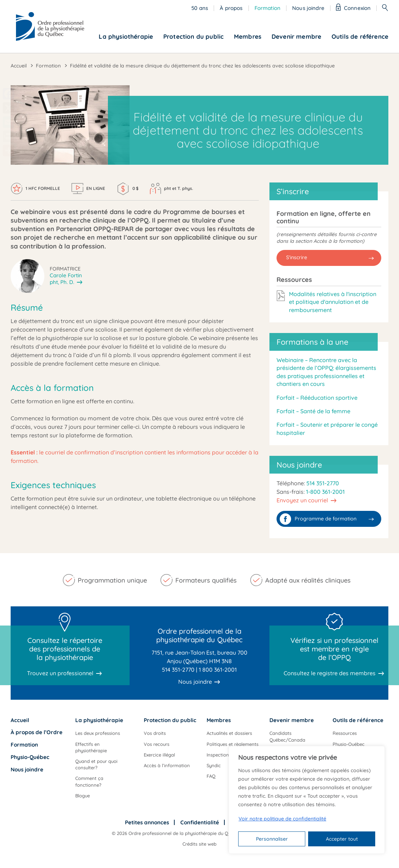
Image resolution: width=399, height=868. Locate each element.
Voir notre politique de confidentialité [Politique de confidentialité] (282, 819)
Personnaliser (272, 839)
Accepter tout (342, 839)
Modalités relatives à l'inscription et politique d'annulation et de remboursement (333, 302)
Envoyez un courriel (302, 500)
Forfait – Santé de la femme (313, 411)
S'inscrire (297, 257)
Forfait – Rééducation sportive (317, 398)
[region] (307, 800)
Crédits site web (199, 844)
